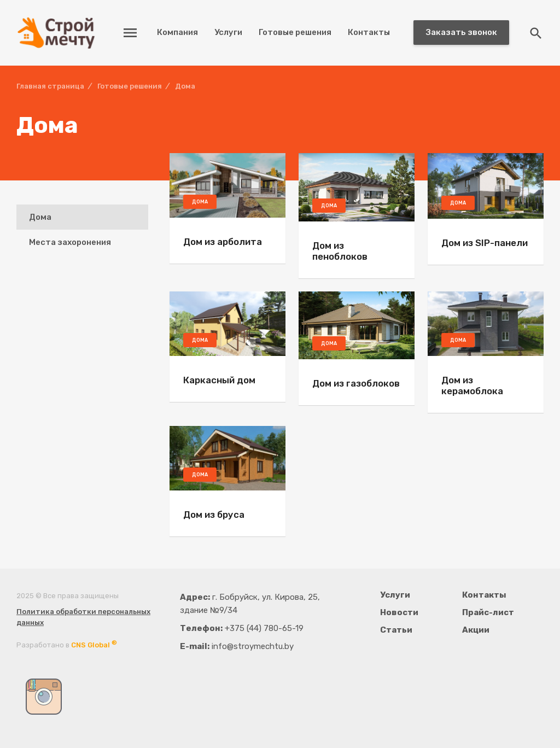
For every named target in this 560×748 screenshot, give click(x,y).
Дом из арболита (223, 242)
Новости (399, 612)
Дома (40, 217)
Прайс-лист (488, 612)
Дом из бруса (214, 515)
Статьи (396, 630)
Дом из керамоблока (472, 385)
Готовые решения (295, 32)
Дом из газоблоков (356, 383)
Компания (177, 32)
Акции (476, 630)
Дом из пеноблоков (340, 251)
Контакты (369, 32)
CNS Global (94, 645)
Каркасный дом (219, 380)
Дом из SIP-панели (485, 243)
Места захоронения (70, 242)
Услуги (228, 32)
